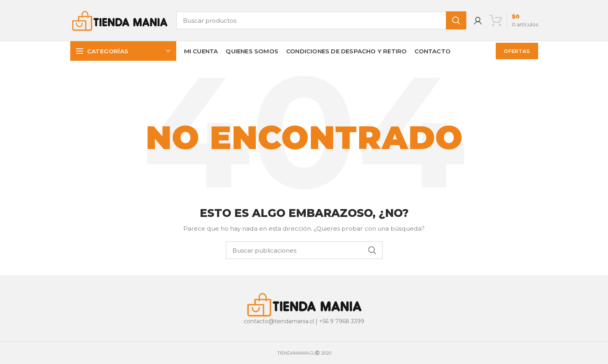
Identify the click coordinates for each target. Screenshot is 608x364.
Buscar (456, 20)
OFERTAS (517, 51)
